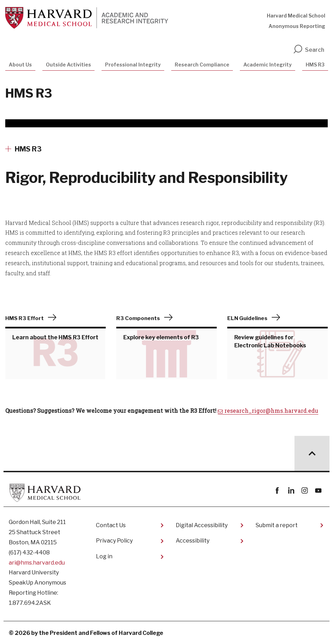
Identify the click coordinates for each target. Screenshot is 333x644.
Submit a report (277, 525)
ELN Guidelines (247, 318)
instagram (304, 491)
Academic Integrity (268, 65)
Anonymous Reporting (297, 26)
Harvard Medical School (296, 16)
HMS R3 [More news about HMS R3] (28, 149)
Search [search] (308, 50)
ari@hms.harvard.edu (37, 563)
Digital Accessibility (202, 525)
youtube (318, 491)
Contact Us (111, 525)
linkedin (291, 491)
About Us (20, 65)
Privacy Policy (114, 541)
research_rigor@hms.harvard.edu (271, 411)
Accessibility (193, 541)
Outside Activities (68, 65)
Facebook (277, 491)
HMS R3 (315, 65)
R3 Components (138, 318)
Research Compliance (202, 65)
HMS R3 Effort (25, 318)
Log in (104, 556)
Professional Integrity (133, 65)
